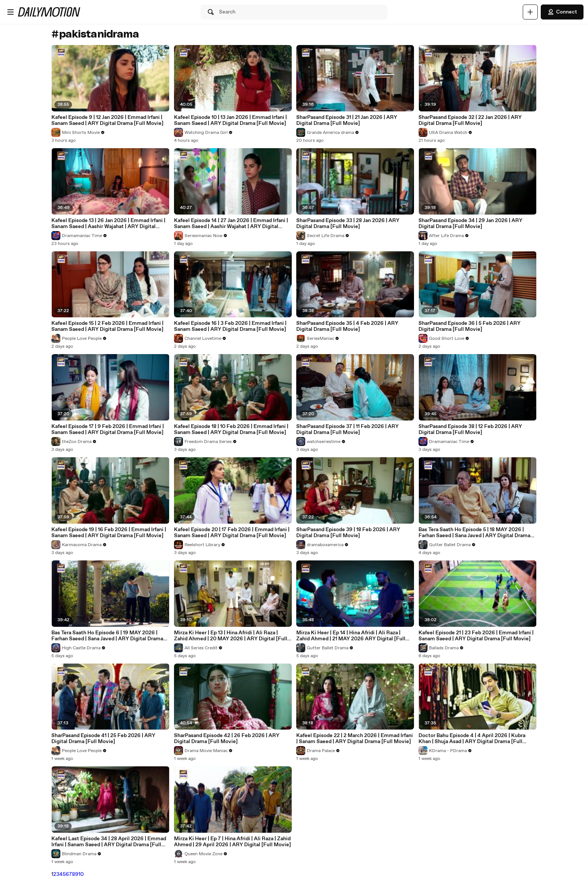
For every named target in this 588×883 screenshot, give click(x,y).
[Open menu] (10, 12)
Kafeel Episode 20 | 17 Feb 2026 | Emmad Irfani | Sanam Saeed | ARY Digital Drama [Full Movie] (232, 533)
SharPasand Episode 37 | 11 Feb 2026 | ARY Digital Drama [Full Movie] (347, 429)
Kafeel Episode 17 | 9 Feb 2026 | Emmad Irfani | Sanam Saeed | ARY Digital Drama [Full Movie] (108, 429)
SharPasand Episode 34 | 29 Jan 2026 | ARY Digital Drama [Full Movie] (470, 224)
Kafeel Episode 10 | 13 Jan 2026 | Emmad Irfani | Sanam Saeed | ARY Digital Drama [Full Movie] (230, 120)
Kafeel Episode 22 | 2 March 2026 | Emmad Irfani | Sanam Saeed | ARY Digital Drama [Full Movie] (355, 739)
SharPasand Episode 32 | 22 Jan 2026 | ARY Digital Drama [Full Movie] (470, 120)
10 (81, 874)
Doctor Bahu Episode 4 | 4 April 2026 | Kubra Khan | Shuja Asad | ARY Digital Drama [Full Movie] (472, 739)
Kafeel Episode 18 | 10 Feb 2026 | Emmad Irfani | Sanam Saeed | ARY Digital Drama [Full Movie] (231, 429)
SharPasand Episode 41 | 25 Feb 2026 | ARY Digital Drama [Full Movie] (103, 739)
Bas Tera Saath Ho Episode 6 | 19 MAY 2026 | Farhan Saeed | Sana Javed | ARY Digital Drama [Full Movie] (107, 636)
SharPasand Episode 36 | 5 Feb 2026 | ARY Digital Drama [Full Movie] (469, 326)
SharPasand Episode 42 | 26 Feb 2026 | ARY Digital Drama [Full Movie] (227, 739)
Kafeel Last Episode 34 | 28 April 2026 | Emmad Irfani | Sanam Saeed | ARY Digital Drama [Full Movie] (109, 842)
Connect (562, 12)
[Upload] (530, 12)
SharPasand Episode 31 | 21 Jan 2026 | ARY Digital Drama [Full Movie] (347, 120)
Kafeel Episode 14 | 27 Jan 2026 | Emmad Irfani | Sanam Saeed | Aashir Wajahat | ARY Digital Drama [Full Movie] (231, 224)
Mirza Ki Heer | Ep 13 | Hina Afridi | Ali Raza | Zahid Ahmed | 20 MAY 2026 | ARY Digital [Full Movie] (231, 636)
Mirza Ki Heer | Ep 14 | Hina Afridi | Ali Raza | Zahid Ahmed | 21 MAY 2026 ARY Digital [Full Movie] (351, 636)
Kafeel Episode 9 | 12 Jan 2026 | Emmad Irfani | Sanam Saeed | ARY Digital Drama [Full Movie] (107, 120)
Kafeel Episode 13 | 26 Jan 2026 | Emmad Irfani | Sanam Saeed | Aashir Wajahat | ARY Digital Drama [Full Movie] (108, 224)
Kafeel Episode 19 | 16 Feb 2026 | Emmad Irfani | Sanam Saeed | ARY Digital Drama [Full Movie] (109, 533)
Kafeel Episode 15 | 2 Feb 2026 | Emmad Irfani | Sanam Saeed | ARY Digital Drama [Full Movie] (107, 326)
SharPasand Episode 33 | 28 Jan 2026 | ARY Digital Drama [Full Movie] (348, 224)
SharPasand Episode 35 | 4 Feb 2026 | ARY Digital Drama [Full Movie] (347, 326)
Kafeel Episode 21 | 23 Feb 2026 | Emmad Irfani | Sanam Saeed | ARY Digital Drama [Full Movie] (476, 636)
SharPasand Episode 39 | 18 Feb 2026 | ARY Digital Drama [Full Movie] (348, 533)
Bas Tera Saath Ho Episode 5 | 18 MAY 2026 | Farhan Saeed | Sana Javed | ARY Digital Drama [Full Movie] (474, 533)
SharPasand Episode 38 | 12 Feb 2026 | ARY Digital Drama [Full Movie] (470, 429)
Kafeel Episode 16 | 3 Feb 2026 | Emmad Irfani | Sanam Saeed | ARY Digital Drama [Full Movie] (230, 326)
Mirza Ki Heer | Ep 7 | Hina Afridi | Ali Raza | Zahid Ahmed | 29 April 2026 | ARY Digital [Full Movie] (232, 842)
